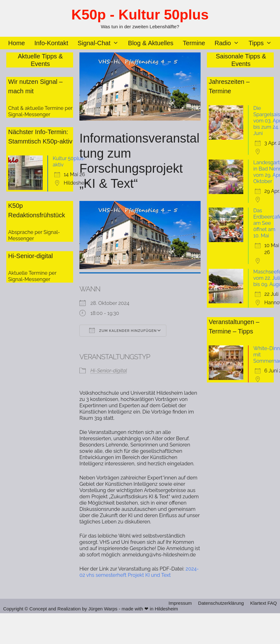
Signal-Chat (100, 43)
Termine (194, 43)
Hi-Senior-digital (109, 371)
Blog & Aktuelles (151, 43)
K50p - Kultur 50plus (140, 15)
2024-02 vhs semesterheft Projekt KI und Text (139, 572)
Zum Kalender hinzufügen (123, 330)
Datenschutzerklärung (221, 603)
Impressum (180, 603)
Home (16, 43)
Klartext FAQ (264, 603)
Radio (229, 43)
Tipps (263, 43)
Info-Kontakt (51, 43)
